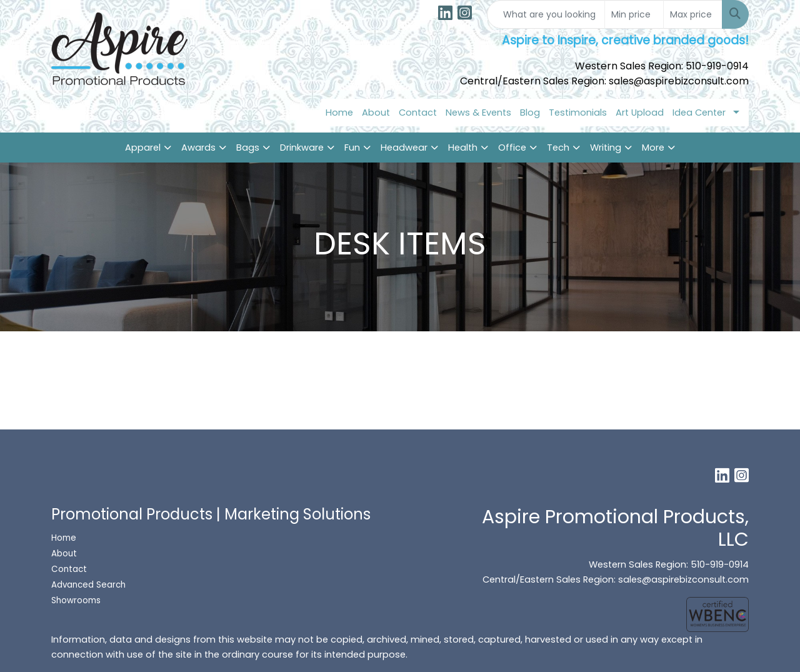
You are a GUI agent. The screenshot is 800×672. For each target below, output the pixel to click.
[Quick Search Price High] (693, 14)
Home (339, 113)
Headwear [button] (404, 148)
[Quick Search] (546, 14)
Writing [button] (606, 148)
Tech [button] (558, 148)
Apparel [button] (143, 148)
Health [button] (463, 148)
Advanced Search (88, 585)
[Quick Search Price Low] (634, 14)
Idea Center (699, 113)
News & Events (478, 113)
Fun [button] (352, 148)
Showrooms (77, 600)
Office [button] (512, 148)
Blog (530, 113)
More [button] (653, 148)
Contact (418, 113)
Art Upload (640, 113)
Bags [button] (248, 148)
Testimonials (578, 113)
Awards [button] (198, 148)
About (376, 113)
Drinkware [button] (302, 148)
